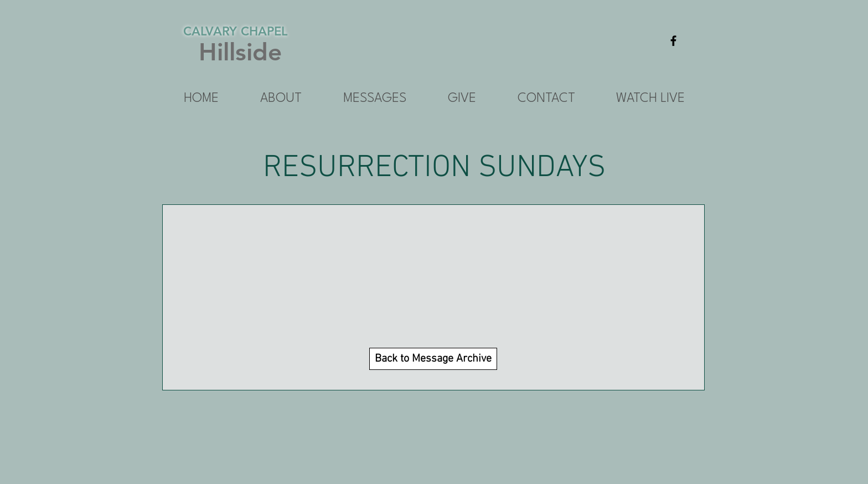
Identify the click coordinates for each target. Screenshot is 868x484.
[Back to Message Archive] (433, 359)
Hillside (240, 52)
